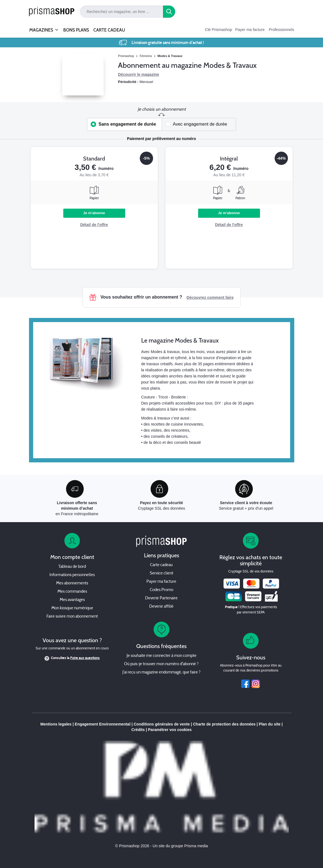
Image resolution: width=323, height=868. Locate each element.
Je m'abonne (94, 213)
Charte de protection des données (224, 724)
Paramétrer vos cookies (170, 730)
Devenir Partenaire (161, 598)
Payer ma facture (250, 30)
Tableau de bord (72, 567)
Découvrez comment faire (210, 297)
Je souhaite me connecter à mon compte (161, 656)
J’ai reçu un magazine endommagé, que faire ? (161, 673)
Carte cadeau (161, 565)
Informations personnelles (72, 575)
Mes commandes (72, 592)
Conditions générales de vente (162, 724)
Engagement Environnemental (103, 724)
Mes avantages (72, 600)
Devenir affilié (161, 607)
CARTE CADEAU (109, 30)
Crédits (138, 730)
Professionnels (282, 30)
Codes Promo (161, 590)
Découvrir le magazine (139, 74)
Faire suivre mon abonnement (72, 617)
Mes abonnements (72, 583)
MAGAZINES (41, 28)
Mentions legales (56, 724)
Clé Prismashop (218, 30)
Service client (161, 573)
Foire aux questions (85, 658)
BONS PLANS (76, 30)
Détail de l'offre (94, 225)
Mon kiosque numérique (72, 608)
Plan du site (270, 724)
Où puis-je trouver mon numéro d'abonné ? (161, 664)
